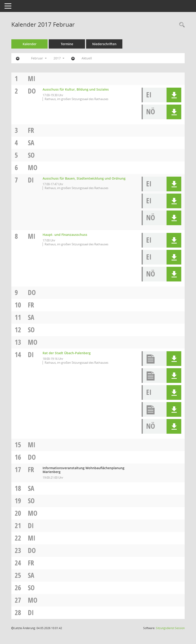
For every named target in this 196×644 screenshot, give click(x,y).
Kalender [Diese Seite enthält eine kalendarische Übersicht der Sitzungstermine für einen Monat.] (30, 44)
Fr (31, 130)
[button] (174, 95)
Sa (31, 143)
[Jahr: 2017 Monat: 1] (18, 58)
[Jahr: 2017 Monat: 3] (73, 58)
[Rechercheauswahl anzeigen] (181, 25)
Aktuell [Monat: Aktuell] (87, 58)
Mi (32, 78)
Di (31, 180)
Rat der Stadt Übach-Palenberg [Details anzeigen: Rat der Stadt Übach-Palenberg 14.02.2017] (67, 353)
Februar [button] (39, 58)
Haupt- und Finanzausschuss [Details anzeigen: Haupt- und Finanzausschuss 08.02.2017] (65, 235)
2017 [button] (59, 58)
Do (32, 91)
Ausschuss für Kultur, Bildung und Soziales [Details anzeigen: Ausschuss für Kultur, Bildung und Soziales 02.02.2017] (76, 89)
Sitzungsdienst (170, 628)
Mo (33, 167)
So (31, 155)
